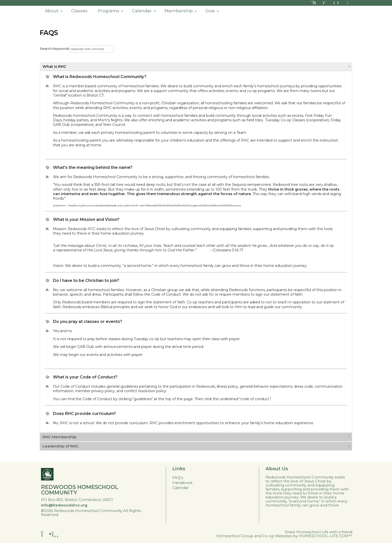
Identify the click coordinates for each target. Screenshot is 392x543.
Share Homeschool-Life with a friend (318, 532)
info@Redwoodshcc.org (64, 505)
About (54, 11)
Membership (181, 11)
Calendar (144, 11)
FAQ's (178, 478)
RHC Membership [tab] (59, 437)
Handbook (182, 483)
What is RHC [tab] (54, 66)
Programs (111, 11)
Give (213, 11)
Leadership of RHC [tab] (60, 446)
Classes (79, 11)
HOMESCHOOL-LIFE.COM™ (325, 536)
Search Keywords (54, 49)
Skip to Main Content (83, 515)
